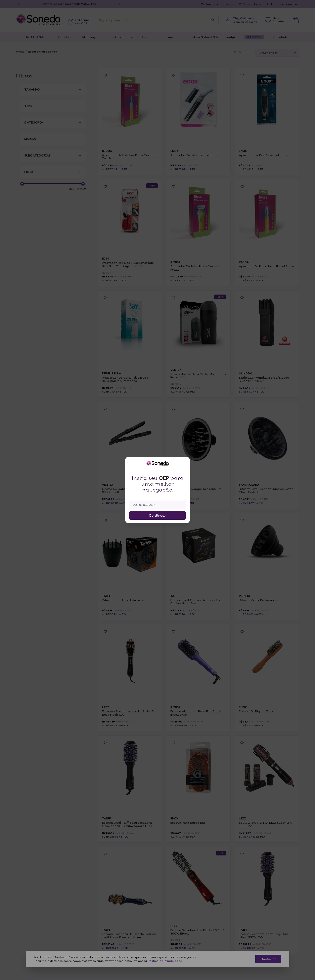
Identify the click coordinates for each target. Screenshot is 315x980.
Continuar (157, 515)
